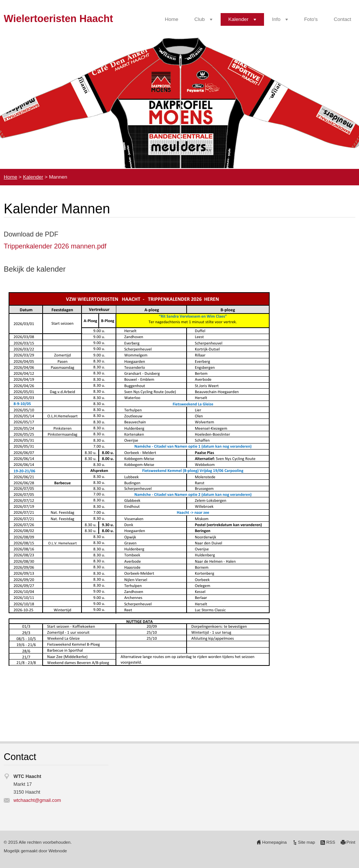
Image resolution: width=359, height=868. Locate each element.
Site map (307, 842)
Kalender (239, 19)
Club (200, 19)
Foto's (311, 19)
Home (172, 19)
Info (277, 19)
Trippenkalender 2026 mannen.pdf (55, 246)
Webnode (58, 851)
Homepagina (274, 842)
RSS (331, 842)
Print (351, 842)
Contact (342, 19)
